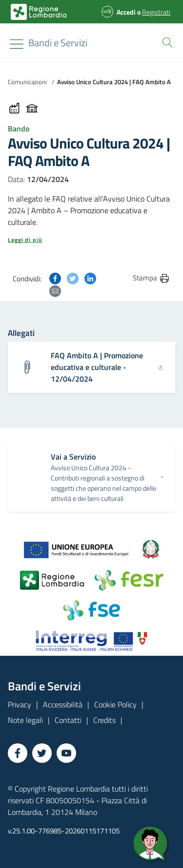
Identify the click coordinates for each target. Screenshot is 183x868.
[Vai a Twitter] (42, 753)
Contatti (68, 720)
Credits (104, 720)
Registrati (156, 12)
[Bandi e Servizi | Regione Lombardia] (39, 12)
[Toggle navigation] (17, 44)
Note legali (25, 720)
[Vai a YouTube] (66, 753)
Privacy (20, 704)
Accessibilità (63, 704)
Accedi (126, 12)
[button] (165, 41)
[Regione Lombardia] (58, 43)
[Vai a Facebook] (18, 753)
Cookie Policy (115, 704)
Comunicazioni (27, 82)
